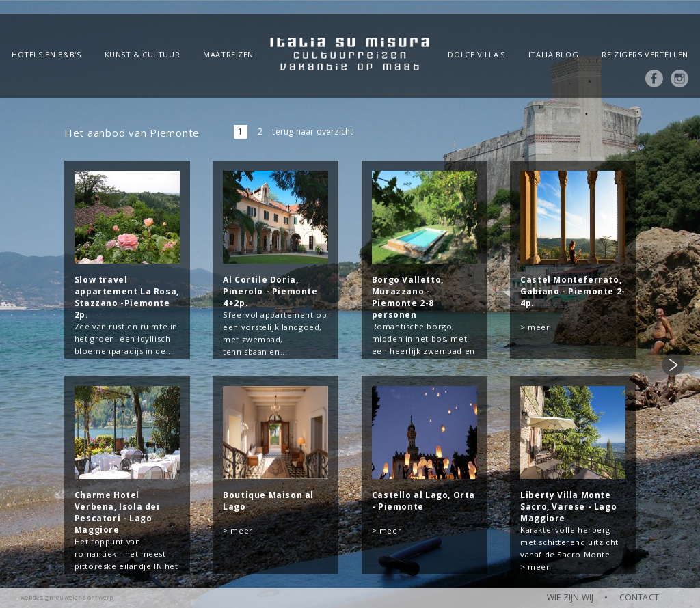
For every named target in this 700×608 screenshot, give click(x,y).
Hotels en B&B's (46, 54)
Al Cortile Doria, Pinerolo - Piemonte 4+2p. (270, 291)
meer (539, 327)
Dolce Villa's (476, 54)
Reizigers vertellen (645, 54)
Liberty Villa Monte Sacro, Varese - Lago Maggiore (568, 507)
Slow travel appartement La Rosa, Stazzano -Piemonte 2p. (127, 297)
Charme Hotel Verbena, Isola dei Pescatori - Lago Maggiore (117, 512)
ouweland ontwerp (84, 597)
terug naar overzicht (312, 132)
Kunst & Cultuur (142, 54)
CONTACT (639, 597)
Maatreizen (228, 54)
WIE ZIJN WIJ (570, 597)
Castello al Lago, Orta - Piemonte (423, 501)
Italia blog (553, 54)
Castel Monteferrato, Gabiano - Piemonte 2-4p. (573, 291)
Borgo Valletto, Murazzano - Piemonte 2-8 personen (408, 297)
